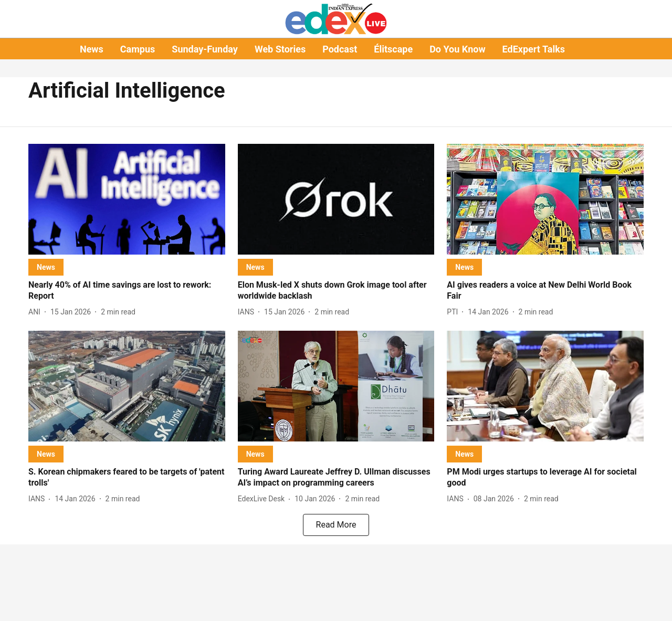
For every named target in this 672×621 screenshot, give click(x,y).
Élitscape (393, 49)
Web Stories (280, 49)
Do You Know (457, 49)
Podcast (340, 49)
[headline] (127, 291)
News (92, 49)
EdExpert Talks (534, 49)
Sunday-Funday (205, 49)
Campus (138, 49)
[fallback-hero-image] (127, 199)
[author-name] (36, 312)
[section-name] (46, 267)
